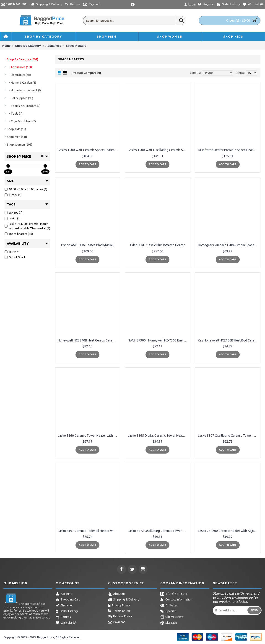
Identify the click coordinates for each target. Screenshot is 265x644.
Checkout (64, 606)
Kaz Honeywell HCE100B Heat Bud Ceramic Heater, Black (229, 340)
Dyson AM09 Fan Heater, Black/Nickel (87, 245)
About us (117, 594)
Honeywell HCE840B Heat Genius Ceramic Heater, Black (88, 340)
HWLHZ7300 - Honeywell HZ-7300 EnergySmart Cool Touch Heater (158, 340)
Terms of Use (119, 611)
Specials (168, 611)
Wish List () (66, 623)
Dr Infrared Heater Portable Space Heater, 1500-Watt (229, 150)
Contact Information (176, 600)
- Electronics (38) (19, 75)
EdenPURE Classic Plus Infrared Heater (157, 245)
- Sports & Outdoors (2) (24, 106)
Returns (63, 617)
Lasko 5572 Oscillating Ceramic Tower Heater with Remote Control (158, 531)
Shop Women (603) (19, 144)
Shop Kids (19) (16, 129)
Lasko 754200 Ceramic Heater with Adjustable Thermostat (229, 531)
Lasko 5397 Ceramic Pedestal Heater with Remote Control (88, 531)
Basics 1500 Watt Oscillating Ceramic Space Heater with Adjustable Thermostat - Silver (158, 150)
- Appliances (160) (20, 67)
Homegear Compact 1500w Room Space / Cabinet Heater (229, 245)
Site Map (169, 623)
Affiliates (169, 606)
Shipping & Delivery (124, 600)
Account (64, 594)
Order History (67, 611)
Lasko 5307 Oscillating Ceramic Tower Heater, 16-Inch (229, 436)
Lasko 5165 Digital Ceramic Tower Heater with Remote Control (158, 436)
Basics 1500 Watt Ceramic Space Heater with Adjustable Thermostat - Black (88, 150)
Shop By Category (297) (22, 59)
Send (254, 610)
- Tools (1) (15, 113)
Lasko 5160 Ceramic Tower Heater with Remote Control (88, 436)
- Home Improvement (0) (24, 90)
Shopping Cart (68, 600)
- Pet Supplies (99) (20, 98)
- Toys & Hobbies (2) (21, 121)
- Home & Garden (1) (21, 82)
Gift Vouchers (172, 617)
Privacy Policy (119, 606)
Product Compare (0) (86, 73)
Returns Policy (120, 617)
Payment (117, 622)
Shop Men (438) (17, 137)
